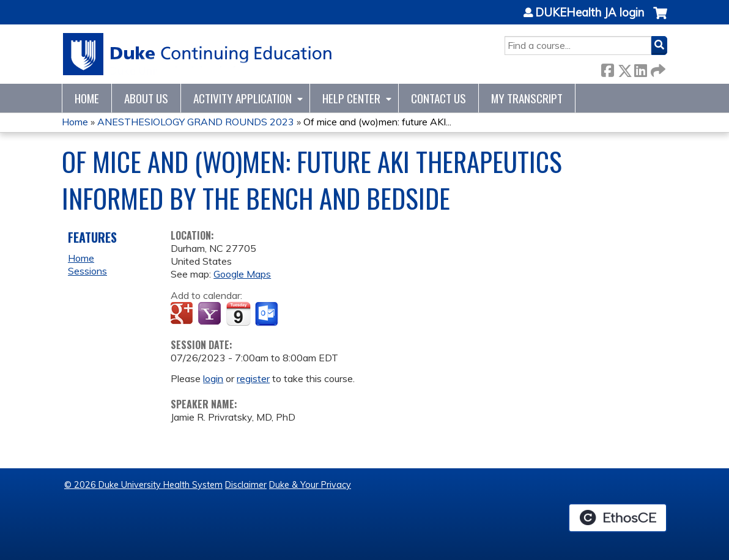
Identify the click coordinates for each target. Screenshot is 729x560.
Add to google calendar (183, 314)
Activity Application (242, 98)
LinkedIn (640, 68)
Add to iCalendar (238, 314)
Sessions (87, 271)
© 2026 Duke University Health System (143, 485)
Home (87, 98)
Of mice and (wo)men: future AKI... (377, 122)
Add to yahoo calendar (211, 314)
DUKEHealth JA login (590, 13)
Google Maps (242, 274)
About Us (146, 98)
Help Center (351, 98)
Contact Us (439, 98)
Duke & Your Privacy (310, 485)
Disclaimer (246, 485)
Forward (657, 68)
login (213, 378)
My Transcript (527, 98)
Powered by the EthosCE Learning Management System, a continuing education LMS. (618, 518)
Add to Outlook (268, 314)
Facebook (607, 68)
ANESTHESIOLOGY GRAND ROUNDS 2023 (196, 122)
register (253, 378)
